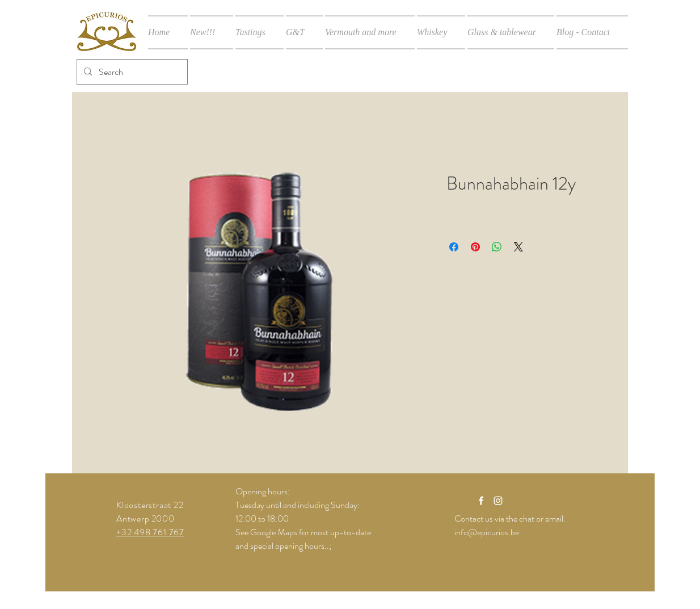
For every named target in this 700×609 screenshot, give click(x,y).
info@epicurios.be (487, 532)
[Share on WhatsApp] (497, 247)
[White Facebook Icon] (481, 501)
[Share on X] (518, 247)
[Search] (131, 72)
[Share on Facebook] (454, 247)
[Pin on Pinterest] (475, 247)
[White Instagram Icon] (498, 501)
